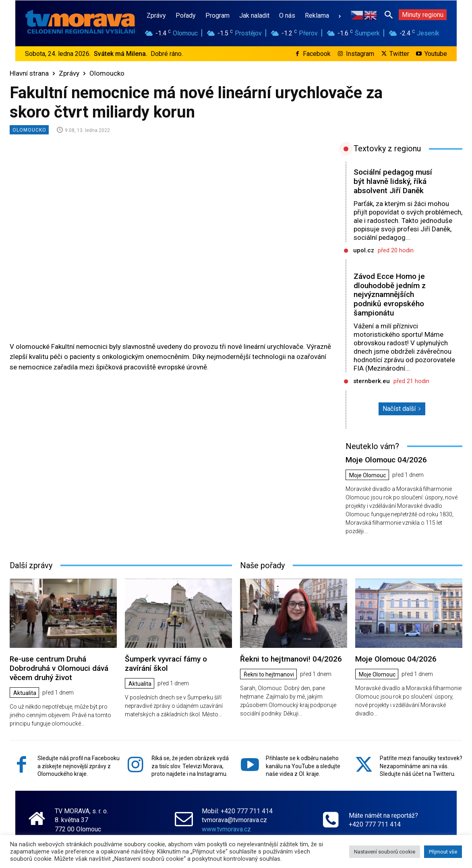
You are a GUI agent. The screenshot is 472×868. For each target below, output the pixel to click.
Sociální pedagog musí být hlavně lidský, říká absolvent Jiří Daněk (393, 181)
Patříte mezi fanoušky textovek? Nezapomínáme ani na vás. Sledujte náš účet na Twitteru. (421, 766)
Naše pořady (262, 565)
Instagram (360, 54)
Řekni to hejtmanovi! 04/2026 (291, 659)
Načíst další (402, 409)
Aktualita (25, 693)
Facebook (317, 54)
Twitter (399, 54)
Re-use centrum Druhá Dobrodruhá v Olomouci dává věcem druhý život (59, 668)
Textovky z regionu (387, 148)
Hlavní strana (29, 73)
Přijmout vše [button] (443, 852)
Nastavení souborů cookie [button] (385, 852)
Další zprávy (31, 565)
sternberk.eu (372, 381)
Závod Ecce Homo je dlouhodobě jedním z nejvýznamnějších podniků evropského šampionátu (390, 295)
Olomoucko (107, 73)
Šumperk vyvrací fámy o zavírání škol (166, 664)
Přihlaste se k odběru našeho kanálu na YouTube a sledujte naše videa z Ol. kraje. (303, 766)
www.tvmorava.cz (226, 829)
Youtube (436, 54)
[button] (389, 14)
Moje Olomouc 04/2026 (386, 460)
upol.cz (364, 250)
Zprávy (69, 73)
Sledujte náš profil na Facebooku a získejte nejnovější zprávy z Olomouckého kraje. (79, 766)
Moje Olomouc (367, 475)
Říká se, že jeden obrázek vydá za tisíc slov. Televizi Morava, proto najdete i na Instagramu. (190, 766)
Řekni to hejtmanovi (269, 674)
